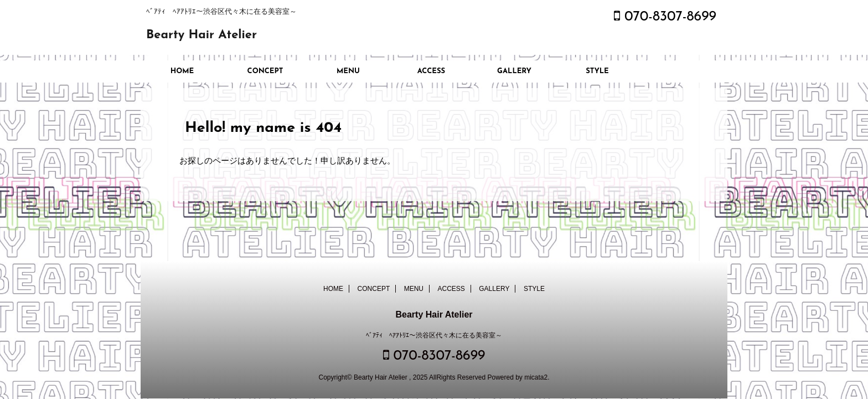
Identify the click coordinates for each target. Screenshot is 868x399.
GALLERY (514, 71)
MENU (348, 71)
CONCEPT (265, 71)
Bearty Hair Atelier (201, 35)
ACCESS (431, 71)
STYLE (597, 71)
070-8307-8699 (665, 17)
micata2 (536, 377)
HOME (182, 71)
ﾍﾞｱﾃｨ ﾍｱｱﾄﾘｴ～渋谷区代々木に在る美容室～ (434, 335)
